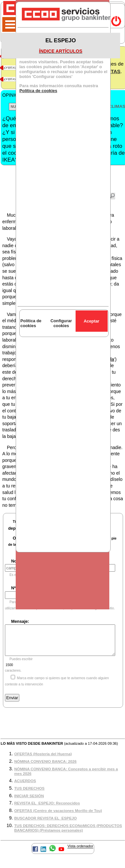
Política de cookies (38, 91)
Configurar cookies (61, 323)
